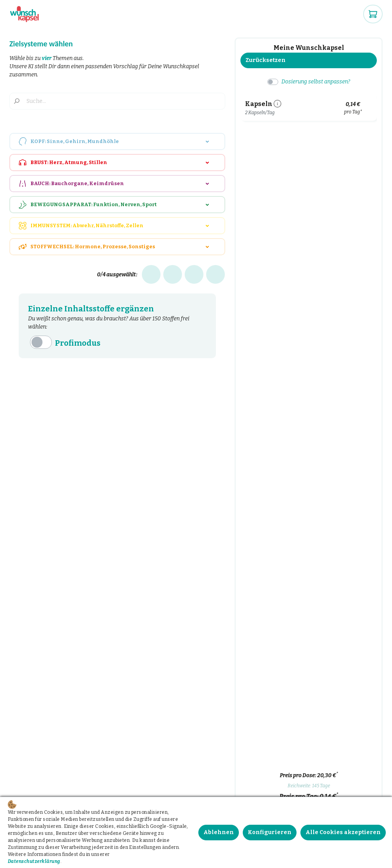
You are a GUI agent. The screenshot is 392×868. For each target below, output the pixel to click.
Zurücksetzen (266, 60)
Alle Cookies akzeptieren (343, 832)
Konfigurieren (270, 832)
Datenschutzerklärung (34, 861)
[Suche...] (124, 101)
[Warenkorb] (373, 14)
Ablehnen (219, 832)
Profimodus (78, 343)
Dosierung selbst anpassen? (316, 82)
